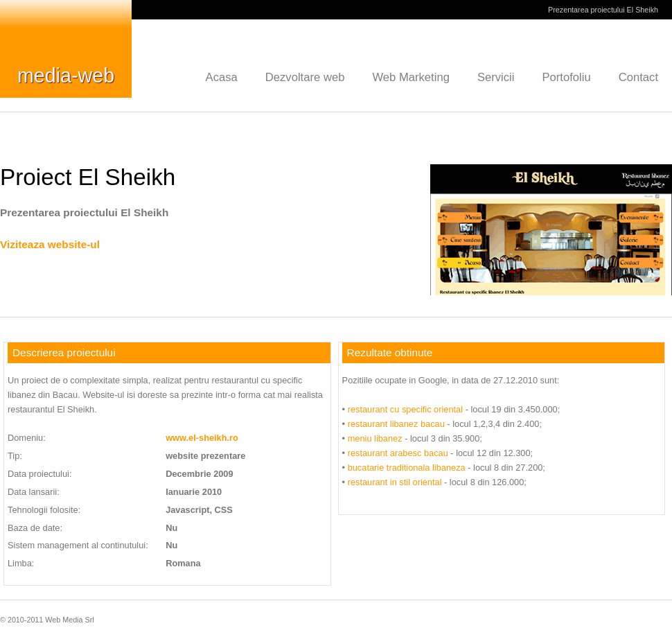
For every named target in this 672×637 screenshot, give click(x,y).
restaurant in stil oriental (395, 482)
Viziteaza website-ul (50, 244)
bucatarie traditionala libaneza (407, 468)
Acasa (222, 77)
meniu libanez (375, 438)
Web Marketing (411, 77)
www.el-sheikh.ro (202, 438)
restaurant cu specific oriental (405, 409)
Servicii (496, 77)
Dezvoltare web (305, 77)
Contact (638, 77)
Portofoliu (566, 77)
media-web (66, 76)
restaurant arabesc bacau (398, 453)
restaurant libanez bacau (396, 424)
